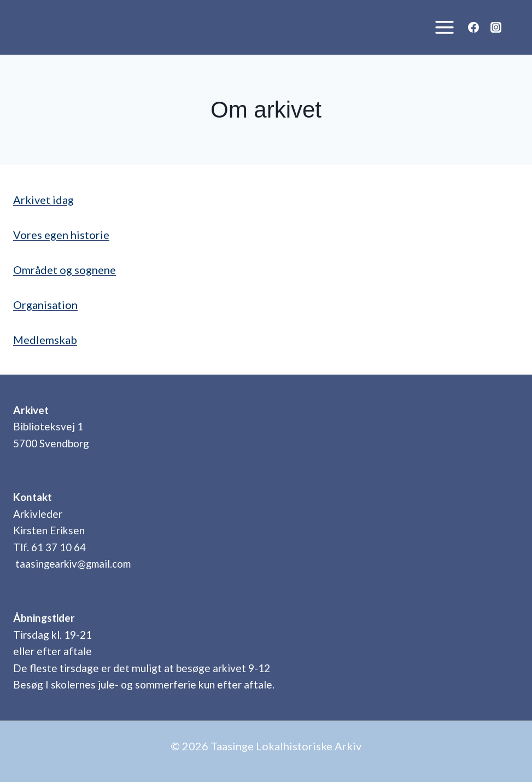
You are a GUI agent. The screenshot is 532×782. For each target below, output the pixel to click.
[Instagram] (496, 27)
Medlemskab (45, 340)
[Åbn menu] (442, 27)
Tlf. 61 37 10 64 (49, 547)
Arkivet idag (43, 200)
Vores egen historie (61, 235)
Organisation (45, 305)
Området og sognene (65, 270)
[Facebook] (473, 27)
